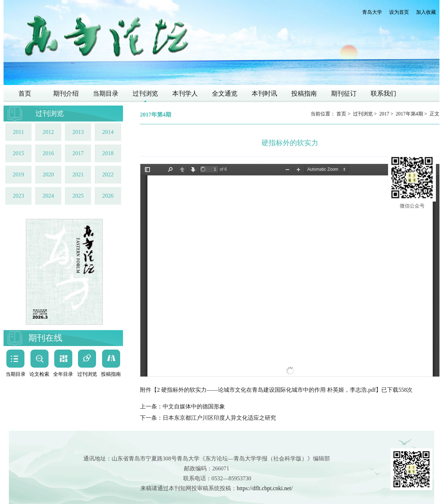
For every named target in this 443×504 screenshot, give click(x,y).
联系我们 (383, 94)
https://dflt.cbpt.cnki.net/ (265, 488)
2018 (108, 153)
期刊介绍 (66, 94)
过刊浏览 (145, 94)
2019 (18, 174)
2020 (48, 174)
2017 (78, 153)
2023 (18, 196)
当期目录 (106, 94)
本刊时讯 (264, 94)
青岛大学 (372, 12)
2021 (78, 174)
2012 (48, 132)
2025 (78, 196)
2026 (108, 196)
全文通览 (225, 94)
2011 (18, 132)
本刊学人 (185, 94)
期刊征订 (344, 94)
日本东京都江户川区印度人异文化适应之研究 (219, 418)
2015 (18, 153)
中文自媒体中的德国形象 (194, 406)
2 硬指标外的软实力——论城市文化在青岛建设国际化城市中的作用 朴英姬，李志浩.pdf (266, 390)
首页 (25, 94)
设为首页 (399, 12)
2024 (48, 196)
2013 (78, 132)
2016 (48, 153)
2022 (108, 174)
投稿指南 (304, 94)
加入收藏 (426, 12)
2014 (108, 132)
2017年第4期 (410, 114)
